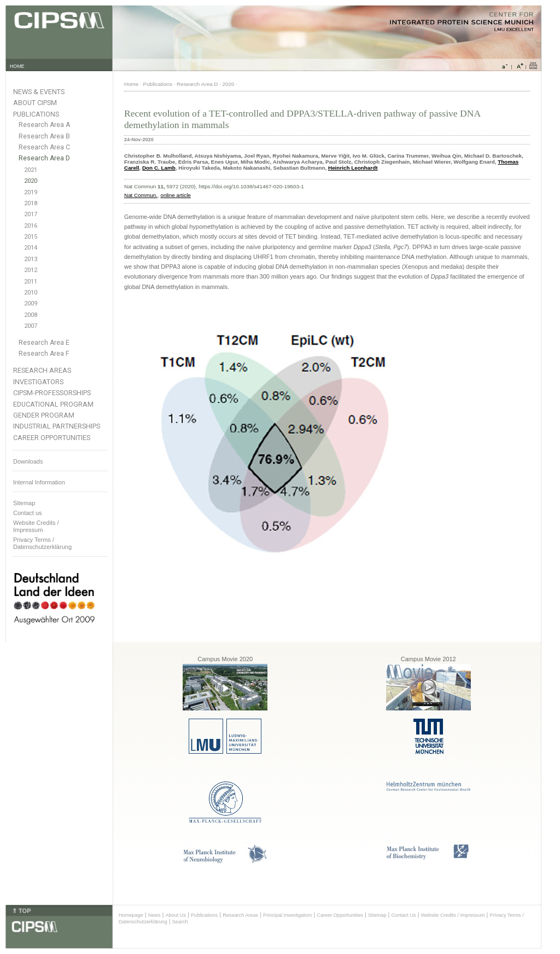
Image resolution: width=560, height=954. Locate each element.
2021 (31, 170)
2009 (31, 303)
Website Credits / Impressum (453, 915)
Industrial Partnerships (57, 426)
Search (180, 922)
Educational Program (53, 404)
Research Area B (44, 136)
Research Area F (44, 354)
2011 (31, 282)
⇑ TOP (21, 911)
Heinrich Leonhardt (353, 168)
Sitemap (24, 503)
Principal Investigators (287, 915)
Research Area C (44, 147)
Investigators (38, 382)
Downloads (28, 461)
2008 (31, 315)
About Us (176, 915)
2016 (31, 226)
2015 (31, 237)
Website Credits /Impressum (36, 526)
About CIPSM (35, 103)
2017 (31, 214)
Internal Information (39, 482)
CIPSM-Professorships (52, 393)
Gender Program (44, 415)
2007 (31, 326)
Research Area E (44, 343)
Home (131, 84)
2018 (31, 203)
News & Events (39, 92)
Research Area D (44, 158)
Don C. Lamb (159, 168)
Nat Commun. (141, 195)
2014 (31, 248)
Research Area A (44, 125)
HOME (17, 66)
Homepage (131, 915)
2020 (31, 181)
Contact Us (403, 915)
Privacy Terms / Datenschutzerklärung (42, 543)
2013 (31, 259)
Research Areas (42, 370)
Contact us (28, 513)
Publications (36, 114)
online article (175, 195)
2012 (31, 270)
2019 (31, 192)
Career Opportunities (52, 438)
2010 (31, 293)
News (154, 915)
